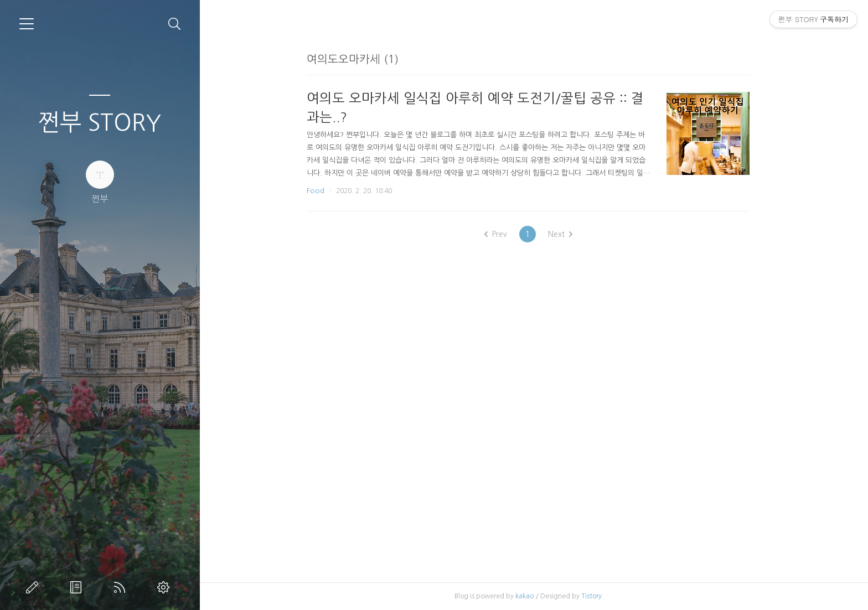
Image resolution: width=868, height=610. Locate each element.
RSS (122, 587)
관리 (166, 587)
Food (321, 191)
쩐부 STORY (100, 122)
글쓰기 (34, 587)
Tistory (597, 596)
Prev (501, 234)
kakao (530, 596)
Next (566, 234)
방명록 (78, 587)
